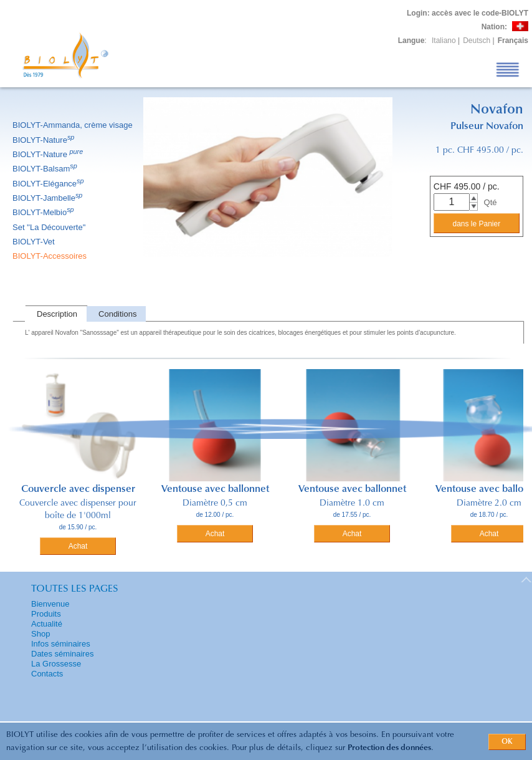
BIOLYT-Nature (44, 140)
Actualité (47, 624)
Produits (46, 614)
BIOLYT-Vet (35, 242)
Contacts (47, 674)
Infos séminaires (61, 644)
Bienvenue (50, 604)
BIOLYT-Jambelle (48, 198)
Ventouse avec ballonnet (215, 489)
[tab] (56, 314)
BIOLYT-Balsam (46, 169)
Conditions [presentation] (117, 314)
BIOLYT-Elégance (49, 184)
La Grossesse (56, 664)
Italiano (444, 41)
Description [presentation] (57, 314)
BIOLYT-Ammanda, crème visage (74, 125)
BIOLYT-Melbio (44, 212)
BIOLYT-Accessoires (50, 256)
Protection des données (389, 748)
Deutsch (477, 41)
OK (507, 742)
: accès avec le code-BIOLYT (468, 13)
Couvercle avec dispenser (78, 489)
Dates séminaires (62, 654)
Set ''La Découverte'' (50, 227)
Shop (40, 634)
